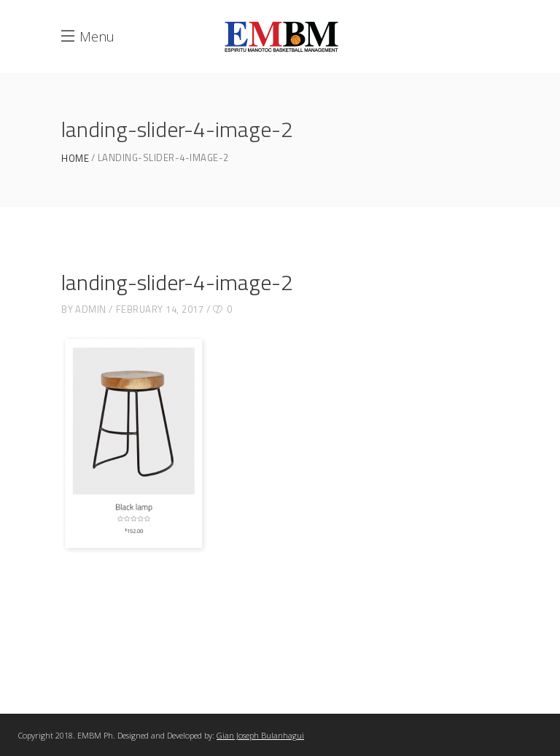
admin (91, 309)
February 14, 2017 (160, 309)
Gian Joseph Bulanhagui (260, 735)
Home (75, 159)
